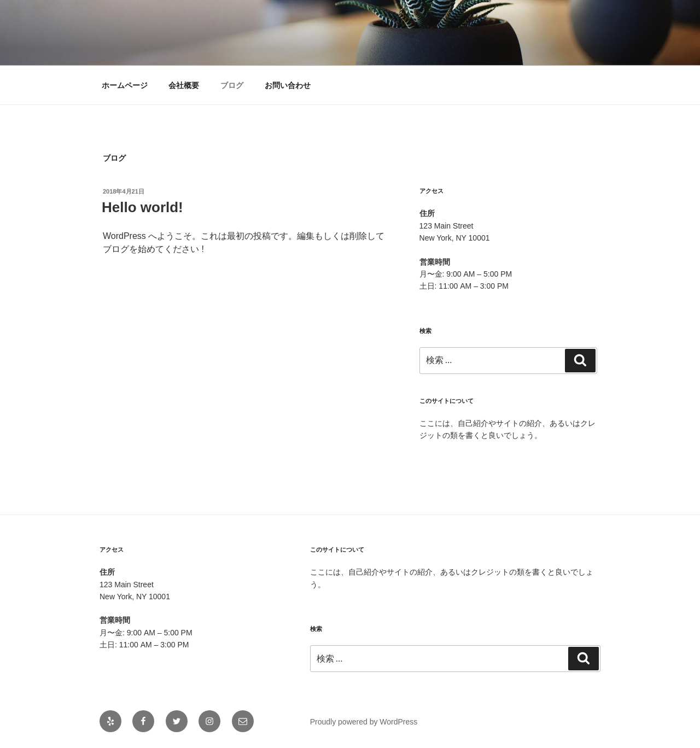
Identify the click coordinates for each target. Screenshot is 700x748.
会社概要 (184, 85)
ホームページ (125, 85)
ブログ (232, 85)
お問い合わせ (288, 85)
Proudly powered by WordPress (364, 722)
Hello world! (142, 207)
